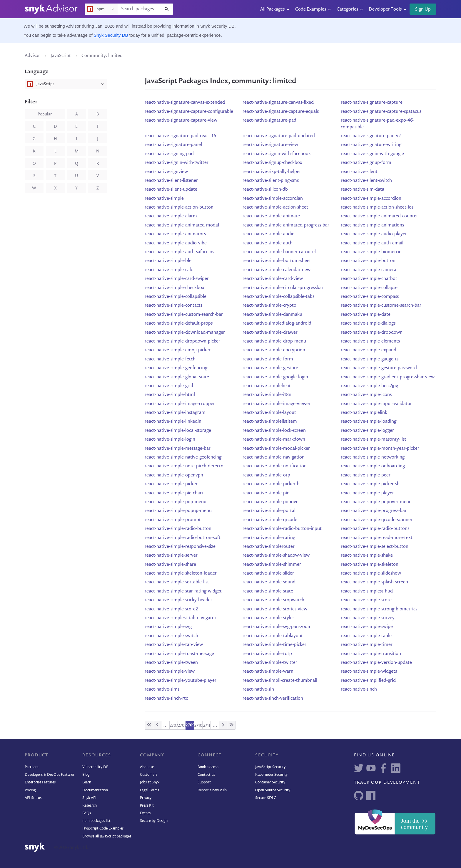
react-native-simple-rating (269, 538)
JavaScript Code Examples (103, 828)
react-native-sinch (359, 689)
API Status (33, 798)
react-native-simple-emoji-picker (178, 350)
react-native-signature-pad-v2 (371, 136)
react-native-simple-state (268, 591)
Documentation (95, 790)
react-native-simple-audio (269, 234)
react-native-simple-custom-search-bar (184, 315)
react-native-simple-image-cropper (180, 404)
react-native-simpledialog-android (277, 323)
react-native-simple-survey (368, 618)
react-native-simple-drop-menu (274, 341)
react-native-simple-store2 (171, 609)
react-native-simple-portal (269, 511)
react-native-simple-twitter (270, 663)
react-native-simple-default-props (179, 323)
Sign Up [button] (423, 9)
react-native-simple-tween (171, 663)
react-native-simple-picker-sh (370, 484)
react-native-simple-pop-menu (176, 502)
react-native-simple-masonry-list (374, 439)
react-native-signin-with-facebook (277, 154)
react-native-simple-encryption (274, 350)
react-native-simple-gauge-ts (370, 359)
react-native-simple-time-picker (274, 645)
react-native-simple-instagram (175, 413)
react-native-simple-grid (169, 386)
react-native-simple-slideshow (371, 573)
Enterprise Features (40, 782)
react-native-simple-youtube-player (181, 681)
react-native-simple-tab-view (174, 645)
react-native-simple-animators (175, 234)
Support (204, 782)
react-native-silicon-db (265, 189)
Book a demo (208, 767)
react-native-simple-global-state (177, 377)
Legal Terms (150, 790)
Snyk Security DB (112, 35)
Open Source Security (273, 790)
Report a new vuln (212, 790)
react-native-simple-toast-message (179, 654)
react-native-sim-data (363, 189)
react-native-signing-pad (169, 154)
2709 (190, 725)
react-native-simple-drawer (270, 333)
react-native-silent (359, 172)
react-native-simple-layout (269, 413)
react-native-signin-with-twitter (177, 163)
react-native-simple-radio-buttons (375, 529)
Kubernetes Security (271, 775)
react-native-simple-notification (275, 466)
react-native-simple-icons (366, 395)
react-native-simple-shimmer (272, 565)
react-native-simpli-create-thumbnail (280, 681)
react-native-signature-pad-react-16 (180, 136)
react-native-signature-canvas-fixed (278, 103)
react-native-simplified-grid (368, 681)
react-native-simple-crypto (269, 305)
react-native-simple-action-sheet (275, 207)
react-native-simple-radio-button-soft (183, 538)
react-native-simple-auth (268, 243)
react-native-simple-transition (371, 654)
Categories (347, 9)
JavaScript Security (270, 767)
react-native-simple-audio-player (374, 234)
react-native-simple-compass (370, 297)
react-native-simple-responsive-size (180, 547)
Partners (31, 767)
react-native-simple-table (366, 636)
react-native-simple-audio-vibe (176, 243)
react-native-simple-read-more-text (377, 538)
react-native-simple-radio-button (178, 529)
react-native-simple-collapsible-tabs (278, 297)
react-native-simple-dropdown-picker (182, 341)
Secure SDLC (266, 798)
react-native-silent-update (171, 189)
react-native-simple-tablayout (273, 636)
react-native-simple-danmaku (272, 315)
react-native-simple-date (366, 315)
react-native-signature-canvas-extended (185, 103)
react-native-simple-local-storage (178, 431)
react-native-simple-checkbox (174, 288)
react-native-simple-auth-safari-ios (179, 252)
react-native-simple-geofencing (176, 368)
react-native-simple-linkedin (173, 422)
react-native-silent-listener (171, 181)
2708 (182, 726)
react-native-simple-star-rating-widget (183, 591)
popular (45, 114)
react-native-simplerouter (269, 547)
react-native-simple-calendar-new (277, 270)
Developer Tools (385, 9)
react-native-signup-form (366, 163)
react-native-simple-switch (171, 636)
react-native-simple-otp (266, 475)
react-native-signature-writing (371, 145)
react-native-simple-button (368, 261)
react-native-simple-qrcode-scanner (377, 520)
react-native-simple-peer (366, 475)
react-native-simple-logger (367, 431)
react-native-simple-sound (269, 582)
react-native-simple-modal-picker (276, 449)
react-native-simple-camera (369, 270)
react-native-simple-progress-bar (374, 511)
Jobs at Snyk (150, 782)
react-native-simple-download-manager (185, 333)
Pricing (30, 790)
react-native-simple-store (366, 600)
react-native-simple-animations (372, 225)
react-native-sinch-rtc (166, 699)
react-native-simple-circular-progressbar (283, 288)
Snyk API (89, 798)
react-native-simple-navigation (274, 457)
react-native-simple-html (170, 395)
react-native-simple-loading (369, 422)
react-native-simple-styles (268, 618)
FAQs (87, 813)
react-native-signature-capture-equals (281, 112)
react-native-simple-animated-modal (182, 225)
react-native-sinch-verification (273, 699)
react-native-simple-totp (267, 654)
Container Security (270, 782)
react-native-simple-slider (268, 573)
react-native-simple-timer (367, 645)
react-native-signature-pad (269, 120)
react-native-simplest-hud (367, 591)
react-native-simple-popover (271, 502)
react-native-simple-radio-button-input (282, 529)
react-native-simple (164, 199)
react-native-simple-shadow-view (276, 555)
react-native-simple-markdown (274, 439)
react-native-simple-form (268, 359)
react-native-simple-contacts (173, 305)
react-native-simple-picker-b (271, 484)
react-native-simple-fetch (170, 359)
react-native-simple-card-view (273, 279)
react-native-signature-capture (372, 103)
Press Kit (147, 806)
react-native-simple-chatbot (369, 279)
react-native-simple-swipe (367, 627)
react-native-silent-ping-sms (271, 181)
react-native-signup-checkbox (272, 163)
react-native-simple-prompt (173, 520)
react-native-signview (166, 172)
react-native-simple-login (170, 439)
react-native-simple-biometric (371, 252)
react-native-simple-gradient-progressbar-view (388, 377)
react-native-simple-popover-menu (376, 502)
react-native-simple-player (367, 493)
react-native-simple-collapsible (176, 297)
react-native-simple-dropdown (372, 333)
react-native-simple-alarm (171, 216)
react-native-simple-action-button (179, 207)
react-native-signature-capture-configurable (189, 112)
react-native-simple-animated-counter (379, 216)
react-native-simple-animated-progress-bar (286, 225)
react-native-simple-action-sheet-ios (377, 207)
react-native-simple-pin (266, 493)
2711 (207, 726)
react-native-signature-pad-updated (279, 136)
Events (145, 813)
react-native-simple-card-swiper (177, 279)
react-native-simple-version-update (376, 663)
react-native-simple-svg (168, 627)
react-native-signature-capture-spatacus (381, 112)
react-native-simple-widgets (369, 671)
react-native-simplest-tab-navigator (181, 618)
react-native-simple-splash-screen (374, 582)
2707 (174, 726)
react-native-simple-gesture (270, 368)
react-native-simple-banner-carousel (279, 252)
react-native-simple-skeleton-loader (181, 573)
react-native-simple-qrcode (270, 520)
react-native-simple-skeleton (370, 565)
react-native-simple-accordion (371, 199)
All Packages (272, 9)
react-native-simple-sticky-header (178, 600)
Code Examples (311, 9)
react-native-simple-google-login (275, 377)
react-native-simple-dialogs (368, 323)
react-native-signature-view (270, 145)
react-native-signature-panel (173, 145)
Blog (86, 775)
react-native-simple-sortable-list (177, 582)
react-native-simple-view (170, 671)
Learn (87, 782)
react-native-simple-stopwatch (273, 600)
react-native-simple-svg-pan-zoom (277, 627)
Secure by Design (154, 821)
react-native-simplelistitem (270, 422)
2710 (198, 726)
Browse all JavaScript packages (107, 836)
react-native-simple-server (171, 555)
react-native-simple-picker (171, 484)
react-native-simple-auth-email (372, 243)
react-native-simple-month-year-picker (380, 449)
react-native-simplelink (364, 413)
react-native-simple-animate (271, 216)
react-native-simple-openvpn (174, 475)
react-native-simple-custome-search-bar (381, 305)
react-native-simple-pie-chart (174, 493)
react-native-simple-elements (370, 341)
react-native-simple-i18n (267, 395)
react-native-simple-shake (367, 555)
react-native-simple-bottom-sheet (277, 261)
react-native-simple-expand (369, 350)
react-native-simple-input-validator (376, 404)
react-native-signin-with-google (372, 154)
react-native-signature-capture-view (181, 120)
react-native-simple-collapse (369, 288)
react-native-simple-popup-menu (178, 511)
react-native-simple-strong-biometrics (379, 609)
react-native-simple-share (170, 565)
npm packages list (96, 821)
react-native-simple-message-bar (178, 449)
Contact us (206, 775)
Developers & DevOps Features (50, 775)
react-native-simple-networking (373, 457)
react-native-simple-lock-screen (274, 431)
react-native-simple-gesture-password (379, 368)
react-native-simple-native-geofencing (183, 457)
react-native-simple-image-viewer (277, 404)
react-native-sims (162, 689)
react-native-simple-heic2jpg (369, 386)
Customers (149, 775)
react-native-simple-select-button (375, 547)
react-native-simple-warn (268, 671)
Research (90, 806)
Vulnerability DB (95, 767)
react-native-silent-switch (366, 181)
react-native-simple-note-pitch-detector (185, 466)
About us (147, 767)
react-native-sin (258, 689)
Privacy (146, 798)
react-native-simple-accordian (273, 199)
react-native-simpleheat (267, 386)
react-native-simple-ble (168, 261)
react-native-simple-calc (169, 270)
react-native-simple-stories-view (275, 609)
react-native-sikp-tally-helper (272, 172)
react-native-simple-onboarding (373, 466)
